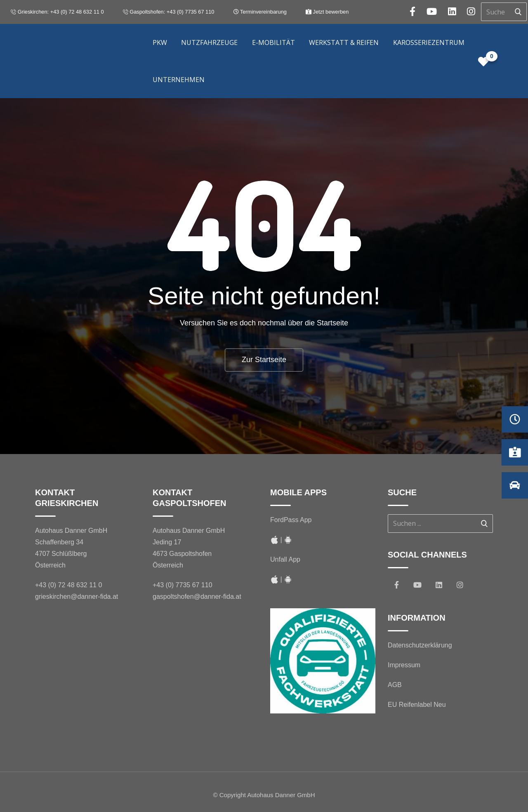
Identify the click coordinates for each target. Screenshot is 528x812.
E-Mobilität (273, 42)
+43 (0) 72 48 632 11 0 (68, 585)
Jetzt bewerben (327, 12)
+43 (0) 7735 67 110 (183, 585)
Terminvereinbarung (260, 12)
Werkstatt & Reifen (344, 42)
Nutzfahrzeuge (209, 42)
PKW (160, 42)
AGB (395, 685)
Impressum (404, 665)
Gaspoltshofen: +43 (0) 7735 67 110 (169, 12)
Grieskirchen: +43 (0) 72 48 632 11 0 (57, 12)
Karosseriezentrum (429, 42)
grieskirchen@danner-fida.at (77, 597)
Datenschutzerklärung (420, 645)
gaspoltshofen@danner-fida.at (197, 597)
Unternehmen (179, 80)
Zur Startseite (264, 360)
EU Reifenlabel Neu (417, 705)
